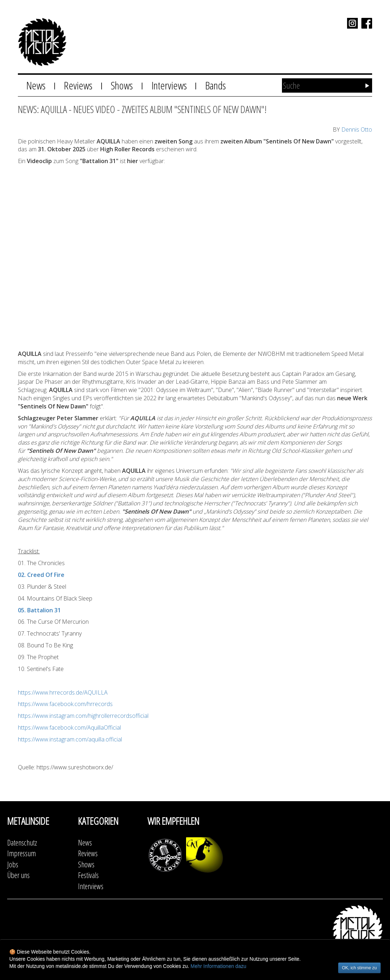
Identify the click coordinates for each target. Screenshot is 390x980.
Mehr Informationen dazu (219, 966)
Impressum (21, 853)
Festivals (88, 875)
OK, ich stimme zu (359, 968)
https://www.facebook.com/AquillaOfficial (69, 727)
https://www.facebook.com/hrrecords (65, 704)
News (36, 85)
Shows (122, 85)
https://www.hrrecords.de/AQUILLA (63, 692)
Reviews (78, 85)
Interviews (169, 85)
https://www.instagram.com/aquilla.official (70, 739)
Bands (215, 85)
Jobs (13, 864)
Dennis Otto (357, 129)
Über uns (18, 875)
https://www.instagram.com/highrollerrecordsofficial (83, 716)
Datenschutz (22, 842)
